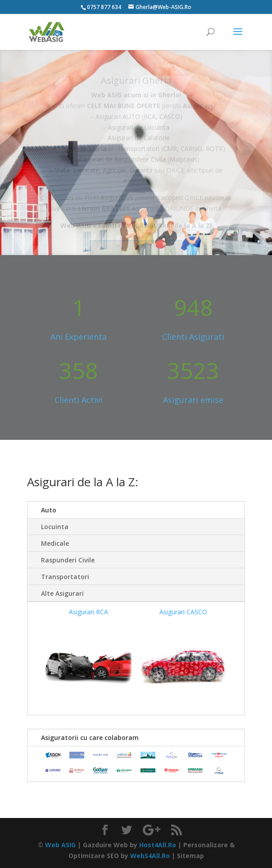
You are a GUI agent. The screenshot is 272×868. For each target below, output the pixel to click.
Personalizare (206, 845)
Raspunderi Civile (68, 560)
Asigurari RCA (88, 612)
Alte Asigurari (62, 593)
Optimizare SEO (94, 856)
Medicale (55, 543)
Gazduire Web (105, 845)
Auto (49, 510)
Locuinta (55, 527)
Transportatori (65, 577)
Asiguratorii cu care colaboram (90, 738)
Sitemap (190, 856)
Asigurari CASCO (183, 612)
